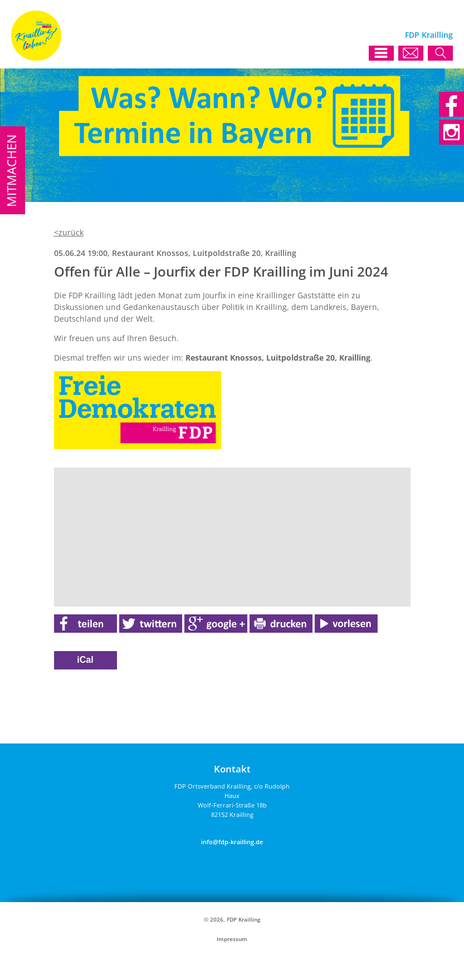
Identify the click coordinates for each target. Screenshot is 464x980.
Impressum (232, 939)
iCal (85, 660)
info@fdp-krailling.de (232, 842)
